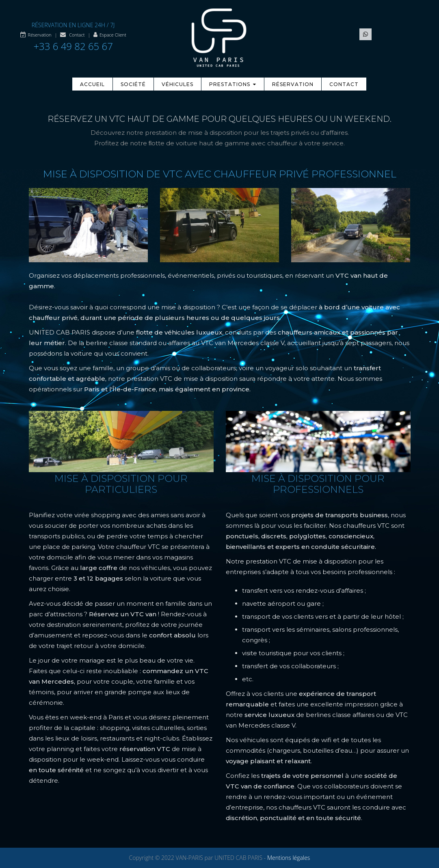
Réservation (40, 35)
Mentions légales (289, 858)
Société (133, 84)
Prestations (233, 84)
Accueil (92, 84)
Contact (77, 35)
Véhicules (177, 84)
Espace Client (113, 35)
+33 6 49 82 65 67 (73, 46)
